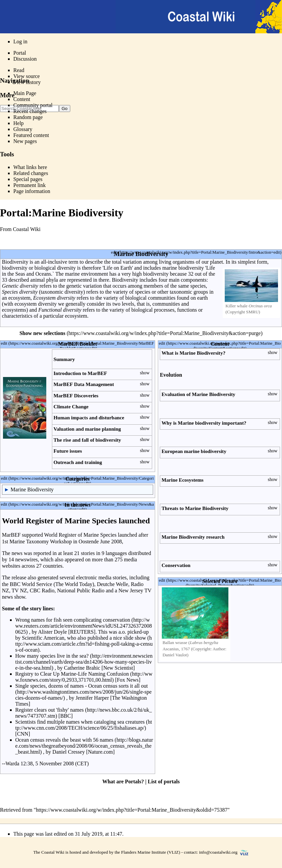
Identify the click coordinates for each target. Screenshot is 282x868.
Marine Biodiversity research (193, 537)
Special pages (28, 179)
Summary (64, 359)
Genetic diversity (20, 286)
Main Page (25, 93)
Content (22, 99)
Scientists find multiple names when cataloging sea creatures (80, 722)
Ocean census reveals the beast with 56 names (64, 740)
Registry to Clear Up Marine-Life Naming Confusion (72, 674)
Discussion (25, 59)
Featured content (31, 135)
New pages (25, 141)
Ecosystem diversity (54, 298)
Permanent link (29, 185)
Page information (32, 191)
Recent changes (30, 111)
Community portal (33, 105)
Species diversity (20, 292)
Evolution (171, 375)
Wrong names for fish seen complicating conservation (73, 620)
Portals (133, 781)
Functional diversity (60, 310)
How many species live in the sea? (52, 656)
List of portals (164, 781)
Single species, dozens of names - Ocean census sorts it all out (82, 686)
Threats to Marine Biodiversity (195, 508)
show (145, 373)
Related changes (31, 173)
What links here (30, 167)
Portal (20, 53)
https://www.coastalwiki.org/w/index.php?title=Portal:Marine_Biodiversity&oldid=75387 (132, 810)
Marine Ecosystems (182, 480)
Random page (28, 117)
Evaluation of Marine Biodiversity (198, 394)
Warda (12, 763)
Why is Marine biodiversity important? (204, 423)
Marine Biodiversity (32, 489)
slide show (135, 638)
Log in (20, 41)
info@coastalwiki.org (218, 852)
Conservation (176, 565)
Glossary (23, 129)
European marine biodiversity (194, 451)
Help (18, 123)
